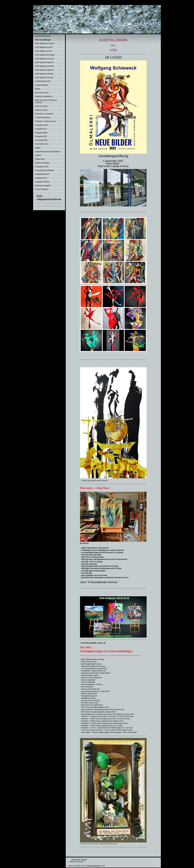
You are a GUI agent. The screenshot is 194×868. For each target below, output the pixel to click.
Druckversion (74, 859)
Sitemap (84, 859)
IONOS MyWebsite (94, 866)
